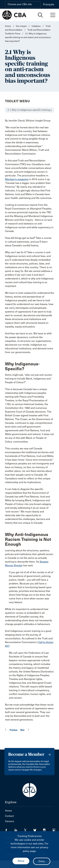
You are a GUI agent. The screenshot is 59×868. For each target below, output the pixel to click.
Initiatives (36, 26)
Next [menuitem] (22, 730)
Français (49, 4)
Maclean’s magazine (17, 179)
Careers (10, 821)
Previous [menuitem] (14, 730)
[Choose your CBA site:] (23, 4)
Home (8, 26)
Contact (9, 816)
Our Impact (21, 26)
